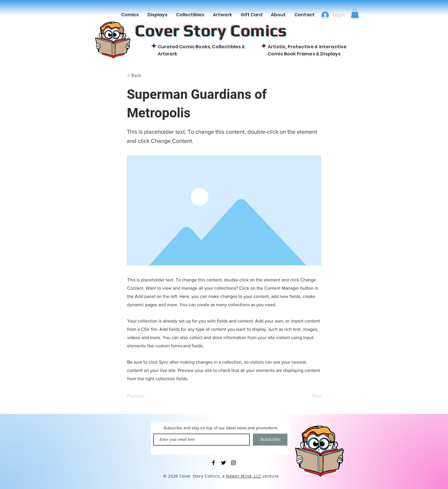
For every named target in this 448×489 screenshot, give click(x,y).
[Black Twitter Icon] (223, 463)
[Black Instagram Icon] (233, 463)
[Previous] (146, 396)
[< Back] (146, 75)
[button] (355, 13)
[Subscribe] (270, 440)
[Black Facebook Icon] (213, 463)
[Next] (307, 396)
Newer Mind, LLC (244, 476)
